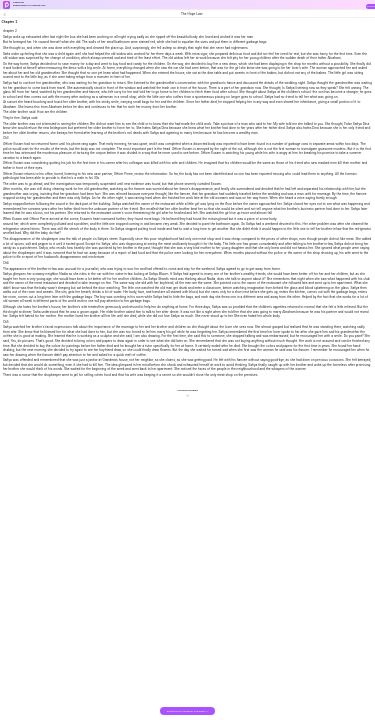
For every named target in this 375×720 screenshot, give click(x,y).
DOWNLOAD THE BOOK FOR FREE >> (187, 711)
